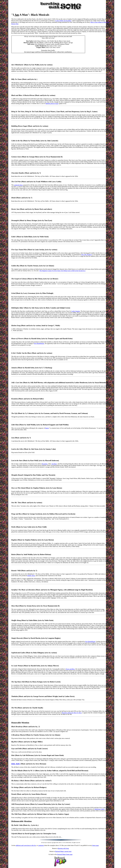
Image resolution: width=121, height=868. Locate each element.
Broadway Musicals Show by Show (72, 713)
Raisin (47, 428)
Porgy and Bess (70, 669)
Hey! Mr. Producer (87, 255)
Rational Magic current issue (63, 851)
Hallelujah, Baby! (100, 809)
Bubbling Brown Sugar (52, 104)
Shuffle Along (31, 576)
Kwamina (45, 464)
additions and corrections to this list (26, 845)
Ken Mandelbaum (39, 343)
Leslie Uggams (76, 311)
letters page (95, 845)
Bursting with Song (63, 848)
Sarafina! (54, 464)
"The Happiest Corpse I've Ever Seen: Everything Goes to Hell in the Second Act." (62, 271)
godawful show (18, 185)
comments (41, 845)
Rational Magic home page (65, 854)
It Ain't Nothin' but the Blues (63, 21)
